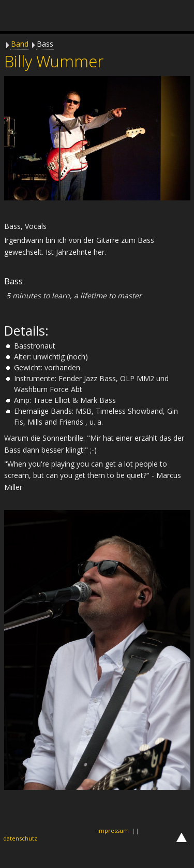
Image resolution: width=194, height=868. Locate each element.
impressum (113, 830)
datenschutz (20, 838)
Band (20, 44)
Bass (45, 44)
